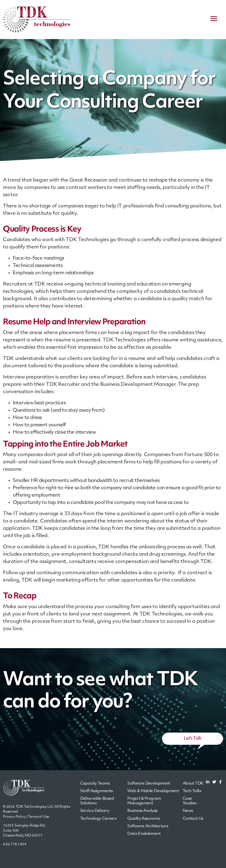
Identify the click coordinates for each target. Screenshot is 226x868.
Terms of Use (39, 817)
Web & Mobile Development (153, 791)
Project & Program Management (144, 801)
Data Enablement (144, 834)
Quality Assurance (144, 819)
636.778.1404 (15, 844)
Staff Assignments (97, 791)
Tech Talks (192, 791)
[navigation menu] (214, 20)
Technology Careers (98, 819)
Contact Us (193, 819)
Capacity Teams (95, 784)
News (188, 811)
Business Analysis (142, 811)
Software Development (149, 784)
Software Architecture (148, 826)
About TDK (193, 784)
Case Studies (190, 801)
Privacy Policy (14, 817)
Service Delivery (95, 811)
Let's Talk (193, 739)
